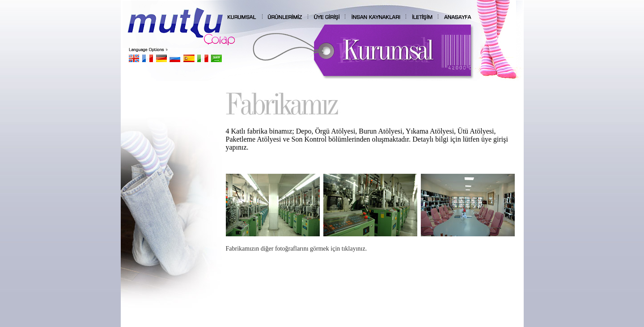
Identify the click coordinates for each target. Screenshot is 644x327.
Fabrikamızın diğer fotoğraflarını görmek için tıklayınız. (297, 249)
